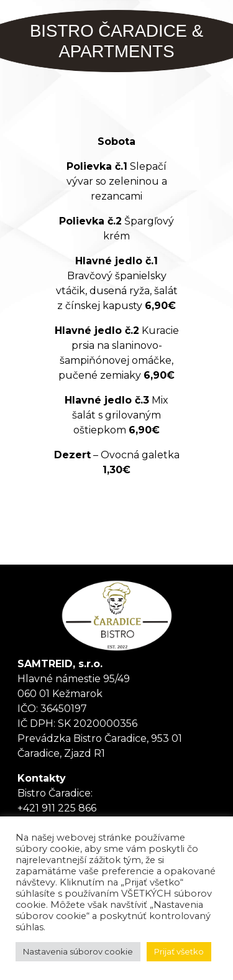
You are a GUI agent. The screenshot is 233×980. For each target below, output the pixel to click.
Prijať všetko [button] (179, 951)
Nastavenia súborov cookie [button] (78, 951)
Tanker (117, 616)
